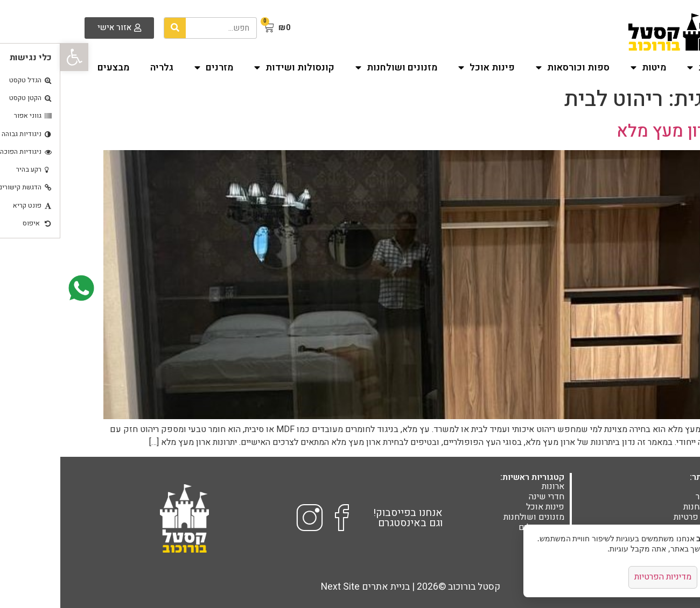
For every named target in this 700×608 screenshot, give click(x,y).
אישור (661, 577)
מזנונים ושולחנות (336, 68)
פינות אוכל (426, 68)
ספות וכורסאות (512, 68)
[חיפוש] (115, 28)
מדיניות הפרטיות (601, 577)
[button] (14, 57)
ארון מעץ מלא (607, 131)
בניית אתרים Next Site (305, 587)
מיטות (588, 68)
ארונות (646, 68)
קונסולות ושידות (234, 68)
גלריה (101, 68)
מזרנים (153, 68)
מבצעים (53, 68)
